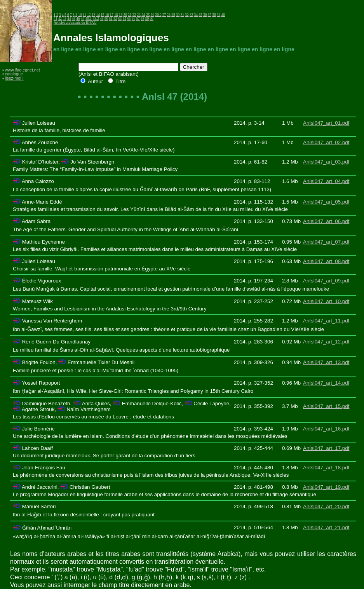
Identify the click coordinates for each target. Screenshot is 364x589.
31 (182, 15)
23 (139, 15)
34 (196, 15)
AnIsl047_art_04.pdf (326, 181)
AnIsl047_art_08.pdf (326, 261)
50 (106, 19)
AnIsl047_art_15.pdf (326, 406)
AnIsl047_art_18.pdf (326, 468)
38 (214, 15)
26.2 (158, 15)
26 (152, 15)
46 (78, 19)
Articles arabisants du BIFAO (75, 23)
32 (187, 15)
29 (173, 15)
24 (143, 15)
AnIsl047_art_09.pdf (326, 281)
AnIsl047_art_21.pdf (326, 527)
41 (55, 19)
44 (69, 19)
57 (138, 19)
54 (124, 19)
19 (121, 15)
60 (151, 19)
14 (98, 15)
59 (147, 19)
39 (219, 15)
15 (102, 15)
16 (107, 15)
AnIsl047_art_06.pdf (326, 221)
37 (210, 15)
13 (93, 15)
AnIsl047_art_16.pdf (326, 429)
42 (60, 19)
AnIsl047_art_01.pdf (326, 123)
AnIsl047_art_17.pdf (326, 448)
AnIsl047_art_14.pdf (326, 383)
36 (205, 15)
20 (125, 15)
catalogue (14, 74)
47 (83, 19)
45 (74, 19)
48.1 (89, 19)
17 (112, 15)
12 (89, 15)
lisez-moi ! (14, 78)
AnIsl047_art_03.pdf (326, 162)
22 (134, 15)
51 (111, 19)
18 (116, 15)
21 (130, 15)
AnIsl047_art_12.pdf (326, 342)
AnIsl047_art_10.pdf (326, 301)
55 (129, 19)
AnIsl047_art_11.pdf (326, 321)
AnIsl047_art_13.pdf (326, 362)
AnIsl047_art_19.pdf (326, 487)
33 (191, 15)
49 (102, 19)
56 (133, 19)
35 (200, 15)
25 (148, 15)
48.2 (96, 19)
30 (178, 15)
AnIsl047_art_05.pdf (326, 202)
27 (164, 15)
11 (84, 15)
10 (80, 15)
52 (115, 19)
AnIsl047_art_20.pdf (326, 506)
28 (169, 15)
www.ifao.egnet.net (23, 70)
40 (223, 15)
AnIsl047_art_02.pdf (326, 142)
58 (142, 19)
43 (64, 19)
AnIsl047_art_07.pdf (326, 242)
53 (120, 19)
